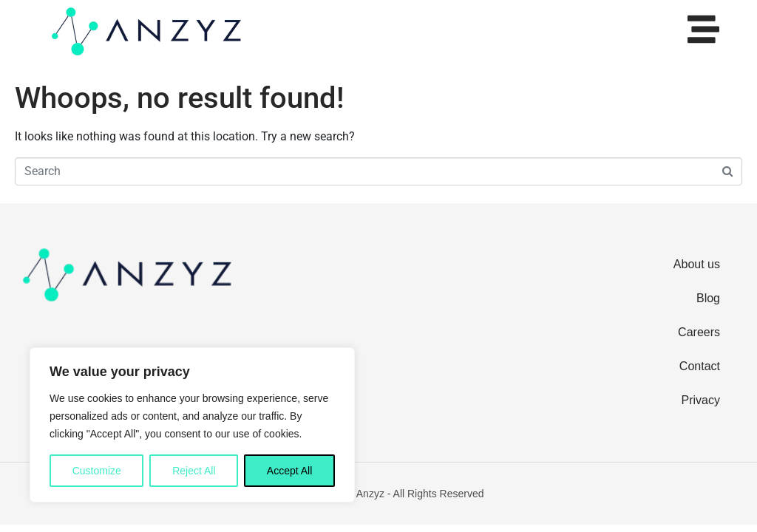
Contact (700, 366)
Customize (97, 471)
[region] (192, 425)
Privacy (701, 400)
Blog (708, 298)
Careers (699, 332)
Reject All (194, 471)
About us (697, 264)
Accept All (289, 471)
